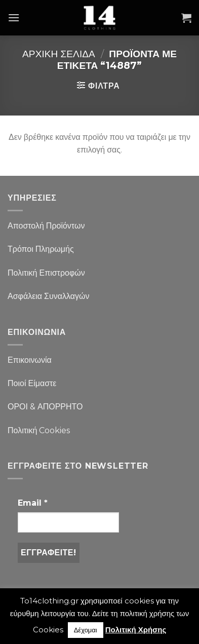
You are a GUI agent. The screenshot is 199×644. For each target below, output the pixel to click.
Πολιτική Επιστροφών (46, 273)
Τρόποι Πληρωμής (41, 249)
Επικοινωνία (30, 360)
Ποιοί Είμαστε (32, 383)
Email (33, 503)
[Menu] (14, 17)
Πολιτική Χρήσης (136, 630)
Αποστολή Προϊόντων (46, 226)
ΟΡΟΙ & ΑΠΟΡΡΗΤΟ (45, 407)
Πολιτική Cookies (39, 430)
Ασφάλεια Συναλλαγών (49, 296)
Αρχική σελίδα (59, 54)
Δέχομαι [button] (86, 630)
